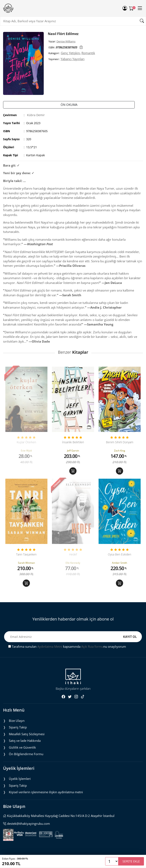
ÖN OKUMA (69, 105)
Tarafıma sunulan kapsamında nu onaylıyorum (67, 646)
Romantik (88, 53)
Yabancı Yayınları (73, 59)
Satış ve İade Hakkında (25, 741)
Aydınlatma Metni (50, 646)
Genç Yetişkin (70, 53)
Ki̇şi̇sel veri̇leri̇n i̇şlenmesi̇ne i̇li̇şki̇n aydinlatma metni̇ (46, 792)
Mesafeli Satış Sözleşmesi (27, 734)
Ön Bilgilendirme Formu (26, 754)
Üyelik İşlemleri (20, 779)
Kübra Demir (36, 115)
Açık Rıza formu (92, 646)
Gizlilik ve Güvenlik (22, 747)
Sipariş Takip (18, 727)
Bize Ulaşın (17, 721)
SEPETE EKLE (131, 861)
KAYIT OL (130, 637)
